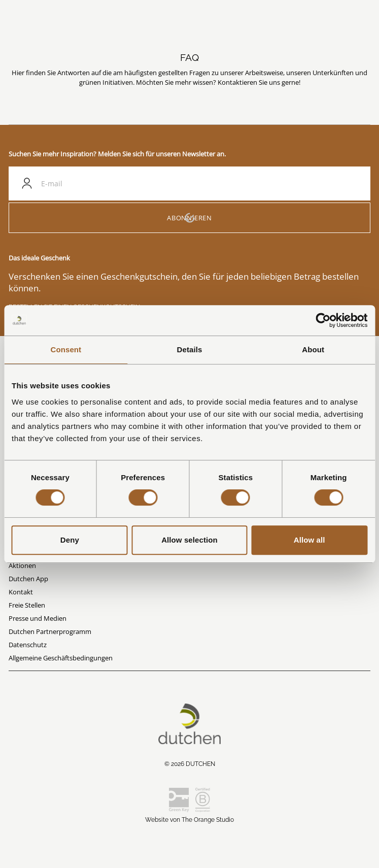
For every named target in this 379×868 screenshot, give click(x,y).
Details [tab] (190, 349)
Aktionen (22, 565)
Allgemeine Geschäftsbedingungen (61, 658)
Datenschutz (28, 645)
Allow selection (189, 540)
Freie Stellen (27, 605)
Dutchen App (28, 579)
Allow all (309, 540)
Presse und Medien (38, 618)
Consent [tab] (66, 349)
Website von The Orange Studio (189, 820)
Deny (70, 540)
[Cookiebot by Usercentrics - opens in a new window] (323, 320)
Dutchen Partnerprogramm (50, 631)
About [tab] (313, 349)
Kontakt (21, 592)
